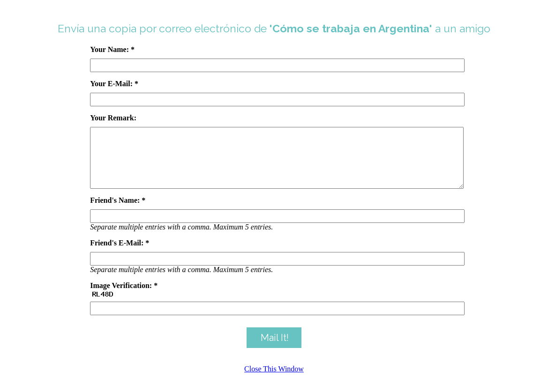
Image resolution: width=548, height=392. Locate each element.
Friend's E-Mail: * (120, 254)
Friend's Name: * (118, 211)
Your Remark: (113, 118)
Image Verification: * (124, 297)
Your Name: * (112, 49)
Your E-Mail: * (114, 84)
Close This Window (274, 380)
